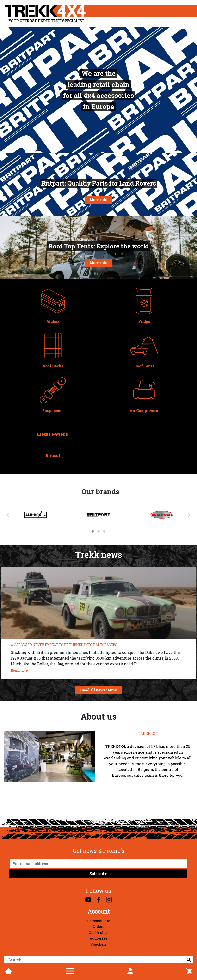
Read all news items (98, 690)
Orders (98, 927)
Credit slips (99, 933)
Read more (19, 670)
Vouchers (98, 944)
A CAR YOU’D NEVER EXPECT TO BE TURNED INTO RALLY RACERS (64, 645)
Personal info (99, 921)
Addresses (99, 938)
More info (98, 200)
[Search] (98, 960)
